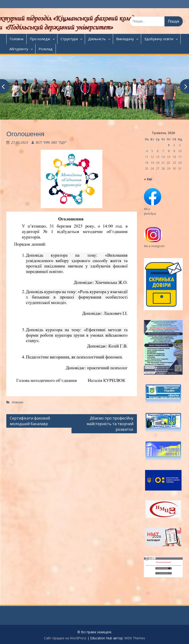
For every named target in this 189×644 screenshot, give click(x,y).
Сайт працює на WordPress (65, 638)
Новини (18, 402)
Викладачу (125, 39)
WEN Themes (135, 638)
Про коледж (40, 39)
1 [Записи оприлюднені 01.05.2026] (169, 145)
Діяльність (97, 39)
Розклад (46, 49)
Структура (69, 39)
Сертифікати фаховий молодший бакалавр (30, 421)
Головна (16, 39)
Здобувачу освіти (159, 39)
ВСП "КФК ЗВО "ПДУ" (51, 142)
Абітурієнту (19, 49)
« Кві (148, 179)
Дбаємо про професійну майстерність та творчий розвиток (110, 424)
